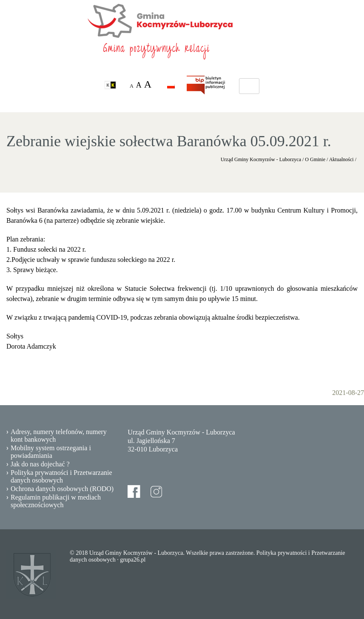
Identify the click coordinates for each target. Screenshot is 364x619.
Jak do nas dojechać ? (40, 464)
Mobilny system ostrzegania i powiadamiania (51, 452)
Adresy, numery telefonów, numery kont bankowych (59, 436)
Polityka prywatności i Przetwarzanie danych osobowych (61, 476)
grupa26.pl (133, 560)
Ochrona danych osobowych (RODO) (62, 489)
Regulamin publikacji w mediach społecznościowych (56, 501)
